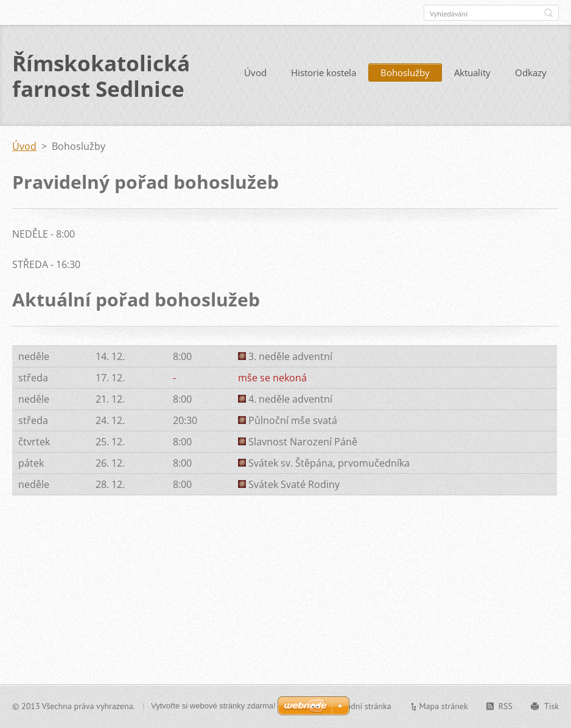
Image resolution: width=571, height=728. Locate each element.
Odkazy (531, 72)
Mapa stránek (444, 706)
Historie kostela (324, 72)
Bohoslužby (405, 72)
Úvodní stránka (364, 706)
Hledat (548, 13)
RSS (506, 706)
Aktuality (472, 72)
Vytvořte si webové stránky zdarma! (213, 706)
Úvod (255, 72)
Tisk (552, 706)
